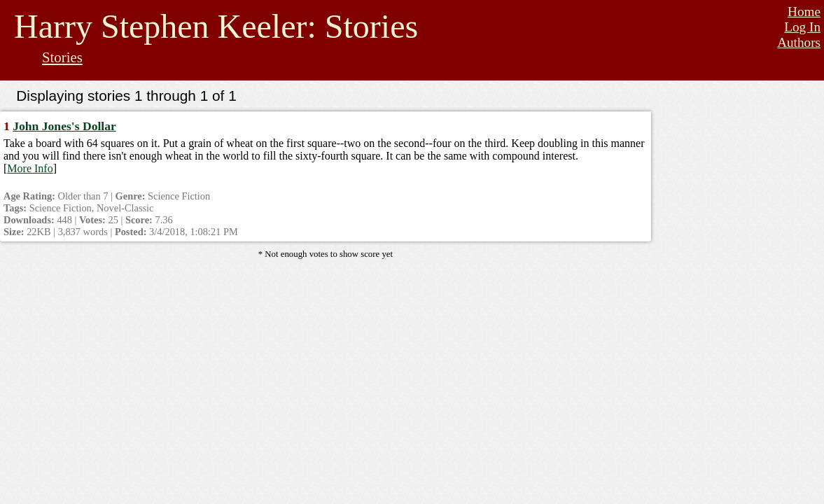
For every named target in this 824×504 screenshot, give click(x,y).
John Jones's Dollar (64, 126)
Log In (802, 27)
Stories (62, 57)
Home (804, 12)
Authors (799, 42)
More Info (30, 168)
